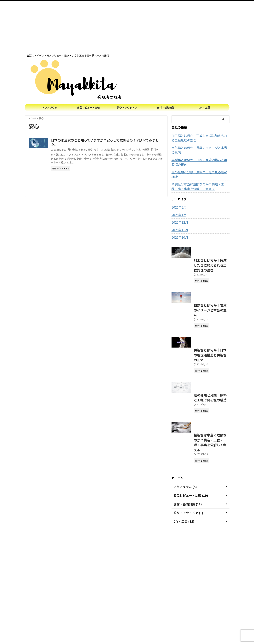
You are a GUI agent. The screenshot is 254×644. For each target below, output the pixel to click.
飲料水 (77, 154)
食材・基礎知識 (166, 107)
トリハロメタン (141, 150)
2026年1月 (178, 205)
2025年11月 (179, 221)
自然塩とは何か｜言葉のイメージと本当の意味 (200, 148)
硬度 (108, 150)
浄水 (153, 150)
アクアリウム (50, 107)
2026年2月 (178, 198)
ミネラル (116, 150)
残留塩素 (127, 150)
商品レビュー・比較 (88, 107)
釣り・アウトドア (127, 107)
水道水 (101, 150)
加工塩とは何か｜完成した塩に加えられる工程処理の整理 (200, 138)
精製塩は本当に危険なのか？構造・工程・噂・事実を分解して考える (200, 177)
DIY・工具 (204, 107)
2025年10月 (179, 228)
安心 (94, 150)
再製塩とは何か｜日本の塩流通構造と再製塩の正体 (200, 157)
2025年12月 (179, 213)
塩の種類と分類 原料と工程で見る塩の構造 (199, 167)
